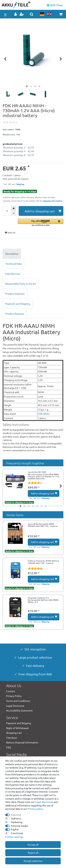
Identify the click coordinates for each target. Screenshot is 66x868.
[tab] (33, 254)
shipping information (53, 201)
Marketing (17, 822)
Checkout (12, 738)
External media (19, 826)
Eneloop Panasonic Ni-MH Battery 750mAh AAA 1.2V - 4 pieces (43, 562)
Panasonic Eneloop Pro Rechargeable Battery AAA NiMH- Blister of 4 (43, 600)
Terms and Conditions (18, 701)
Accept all (33, 844)
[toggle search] (32, 14)
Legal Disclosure (15, 706)
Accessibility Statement (19, 710)
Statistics (16, 818)
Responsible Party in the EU (21, 284)
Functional (17, 833)
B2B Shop (55, 5)
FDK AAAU (44, 414)
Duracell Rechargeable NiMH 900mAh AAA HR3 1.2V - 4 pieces (43, 525)
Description (12, 254)
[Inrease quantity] (14, 208)
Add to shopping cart (43, 211)
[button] (41, 223)
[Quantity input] (7, 211)
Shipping (20, 184)
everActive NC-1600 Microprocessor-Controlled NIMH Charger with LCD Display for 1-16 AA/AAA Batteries (43, 475)
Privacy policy (35, 809)
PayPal (15, 829)
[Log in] (16, 14)
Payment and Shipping (18, 304)
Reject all (33, 853)
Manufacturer (13, 274)
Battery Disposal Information (22, 742)
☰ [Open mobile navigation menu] (5, 15)
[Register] (22, 14)
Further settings (14, 837)
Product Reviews (15, 314)
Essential (16, 815)
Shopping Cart (14, 733)
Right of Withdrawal (17, 728)
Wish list (10, 233)
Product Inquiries (15, 294)
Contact (11, 691)
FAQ (9, 747)
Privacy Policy (14, 696)
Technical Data (13, 264)
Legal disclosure (44, 802)
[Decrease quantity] (14, 213)
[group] (15, 570)
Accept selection (33, 861)
